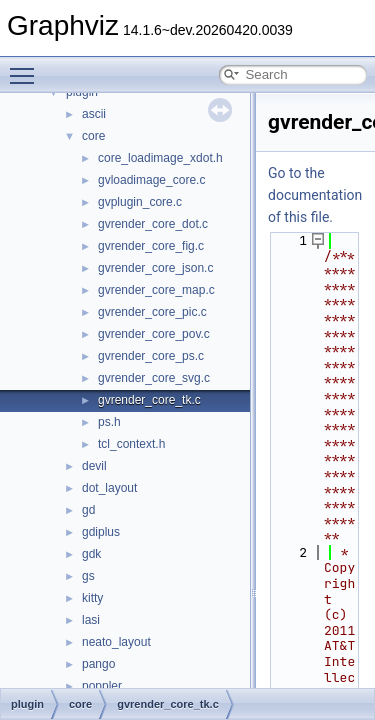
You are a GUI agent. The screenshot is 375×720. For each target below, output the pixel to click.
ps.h (109, 422)
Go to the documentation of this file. (315, 195)
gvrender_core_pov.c (154, 334)
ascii (94, 114)
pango (98, 664)
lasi (91, 620)
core (93, 136)
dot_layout (109, 488)
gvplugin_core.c (140, 202)
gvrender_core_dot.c (153, 224)
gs (88, 576)
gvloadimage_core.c (151, 180)
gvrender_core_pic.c (152, 312)
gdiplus (101, 532)
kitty (92, 598)
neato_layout (116, 642)
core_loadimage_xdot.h (160, 158)
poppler (102, 686)
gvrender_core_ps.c (151, 356)
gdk (91, 554)
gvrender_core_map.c (156, 290)
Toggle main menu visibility (27, 67)
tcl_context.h (131, 444)
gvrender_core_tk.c (149, 400)
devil (94, 466)
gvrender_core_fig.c (151, 246)
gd (88, 510)
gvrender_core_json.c (155, 268)
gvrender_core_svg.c (154, 378)
